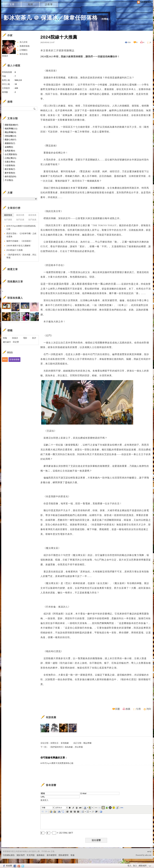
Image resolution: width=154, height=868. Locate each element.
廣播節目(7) (10, 143)
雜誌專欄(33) (10, 132)
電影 (25, 338)
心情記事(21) (10, 158)
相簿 (30, 4)
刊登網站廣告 (9, 855)
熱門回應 (20, 220)
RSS (5, 359)
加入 (135, 866)
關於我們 (21, 855)
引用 (138, 709)
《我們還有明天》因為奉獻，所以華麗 (66, 747)
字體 (44, 808)
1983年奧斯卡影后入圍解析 (19, 246)
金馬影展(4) (10, 151)
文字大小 (59, 808)
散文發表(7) (10, 169)
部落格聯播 (14, 359)
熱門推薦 (32, 220)
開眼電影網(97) (11, 125)
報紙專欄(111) (11, 129)
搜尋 (35, 109)
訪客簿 (49, 4)
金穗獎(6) (9, 147)
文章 (12, 4)
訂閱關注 (24, 50)
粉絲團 (9, 866)
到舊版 (105, 19)
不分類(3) (9, 180)
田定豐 (16, 342)
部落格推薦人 (15, 298)
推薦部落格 (25, 46)
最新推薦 (32, 215)
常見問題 (31, 855)
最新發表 (8, 215)
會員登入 (44, 800)
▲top (149, 851)
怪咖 (5, 338)
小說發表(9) (10, 165)
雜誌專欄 (87, 743)
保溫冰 (5, 56)
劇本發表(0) (10, 173)
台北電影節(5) (11, 154)
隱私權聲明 (64, 855)
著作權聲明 (52, 855)
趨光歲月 (7, 342)
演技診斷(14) (10, 136)
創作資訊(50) (10, 176)
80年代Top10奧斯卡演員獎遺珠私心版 (57, 763)
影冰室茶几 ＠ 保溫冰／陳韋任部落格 (51, 18)
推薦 (128, 709)
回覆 (118, 709)
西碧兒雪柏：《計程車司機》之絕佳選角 (21, 235)
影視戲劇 (65, 743)
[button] (48, 808)
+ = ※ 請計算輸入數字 (57, 833)
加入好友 (24, 42)
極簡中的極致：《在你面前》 (19, 241)
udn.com (148, 855)
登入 (129, 866)
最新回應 (20, 215)
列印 (149, 709)
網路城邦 (143, 866)
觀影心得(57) (10, 140)
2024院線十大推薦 (15, 250)
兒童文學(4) (10, 162)
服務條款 (41, 855)
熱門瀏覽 (8, 220)
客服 (72, 855)
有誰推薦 (51, 717)
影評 (34, 338)
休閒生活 (54, 743)
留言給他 (24, 54)
